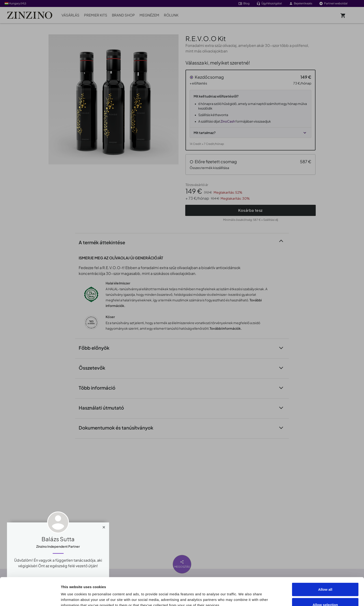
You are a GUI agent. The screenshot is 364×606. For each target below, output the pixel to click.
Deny (325, 594)
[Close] (104, 526)
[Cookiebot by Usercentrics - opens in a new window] (30, 597)
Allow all (325, 563)
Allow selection (325, 578)
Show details (263, 594)
